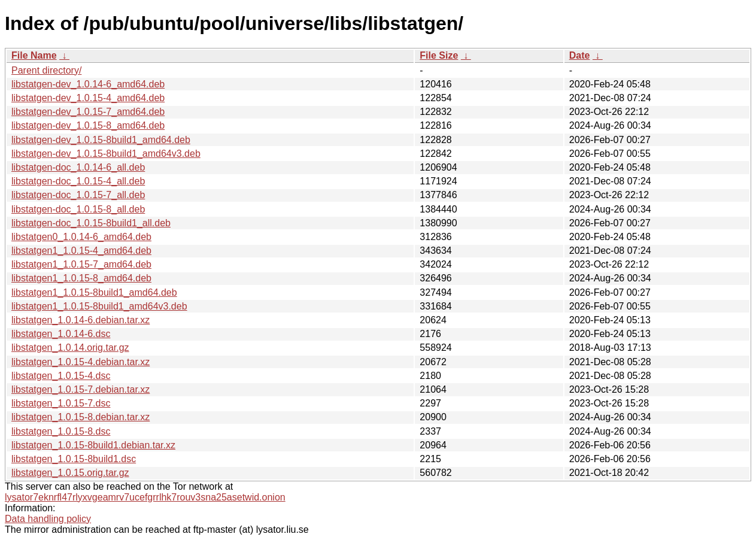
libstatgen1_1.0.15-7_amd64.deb (81, 264)
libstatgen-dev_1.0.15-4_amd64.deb (88, 98)
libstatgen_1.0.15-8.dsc (61, 431)
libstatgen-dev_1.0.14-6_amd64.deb (88, 84)
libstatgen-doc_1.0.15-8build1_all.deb (91, 223)
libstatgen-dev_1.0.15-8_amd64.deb (88, 125)
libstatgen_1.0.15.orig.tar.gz (70, 473)
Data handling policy (48, 519)
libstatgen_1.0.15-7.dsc (61, 403)
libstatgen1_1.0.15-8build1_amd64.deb (94, 292)
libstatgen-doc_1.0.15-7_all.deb (78, 195)
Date (580, 55)
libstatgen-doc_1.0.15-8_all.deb (78, 209)
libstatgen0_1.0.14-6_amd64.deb (81, 237)
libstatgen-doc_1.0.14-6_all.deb (78, 167)
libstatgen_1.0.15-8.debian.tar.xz (81, 417)
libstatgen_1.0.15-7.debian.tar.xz (81, 389)
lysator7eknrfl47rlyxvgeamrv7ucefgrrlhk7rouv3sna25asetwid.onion (145, 497)
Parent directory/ (46, 70)
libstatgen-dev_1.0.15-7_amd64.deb (88, 112)
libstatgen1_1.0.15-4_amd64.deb (81, 251)
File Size (439, 55)
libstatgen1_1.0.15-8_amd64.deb (81, 278)
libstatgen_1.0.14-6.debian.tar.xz (81, 320)
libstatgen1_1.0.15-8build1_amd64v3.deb (99, 306)
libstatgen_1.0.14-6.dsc (61, 334)
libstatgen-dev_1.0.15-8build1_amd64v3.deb (106, 154)
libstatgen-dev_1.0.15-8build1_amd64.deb (101, 140)
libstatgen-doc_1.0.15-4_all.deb (78, 181)
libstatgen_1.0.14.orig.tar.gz (70, 348)
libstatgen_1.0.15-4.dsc (61, 376)
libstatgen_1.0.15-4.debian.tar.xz (81, 362)
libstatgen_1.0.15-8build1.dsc (74, 459)
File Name (34, 55)
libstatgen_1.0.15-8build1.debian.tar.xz (93, 445)
